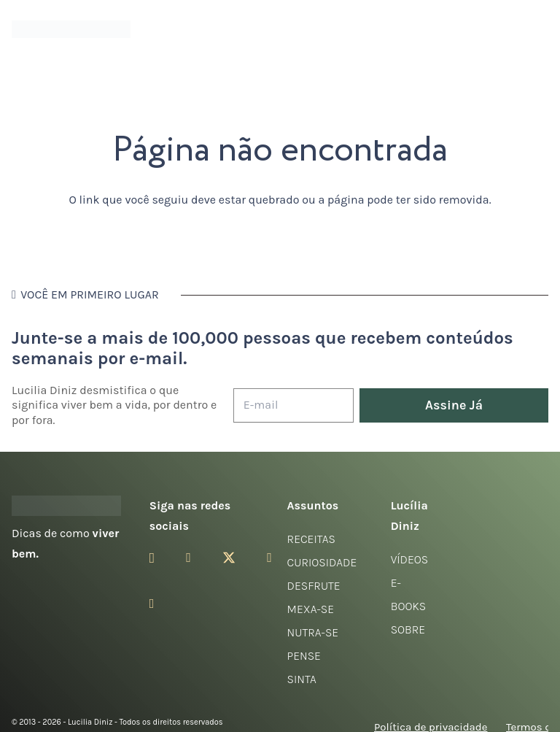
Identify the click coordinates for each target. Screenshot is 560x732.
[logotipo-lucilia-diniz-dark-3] (71, 30)
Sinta (302, 679)
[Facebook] (188, 558)
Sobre (408, 629)
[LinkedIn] (152, 604)
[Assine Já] (454, 405)
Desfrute (314, 586)
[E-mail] (293, 405)
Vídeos (410, 559)
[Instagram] (152, 558)
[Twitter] (229, 558)
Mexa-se (311, 609)
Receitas (311, 539)
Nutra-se (313, 632)
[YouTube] (269, 558)
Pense (304, 656)
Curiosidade (322, 562)
